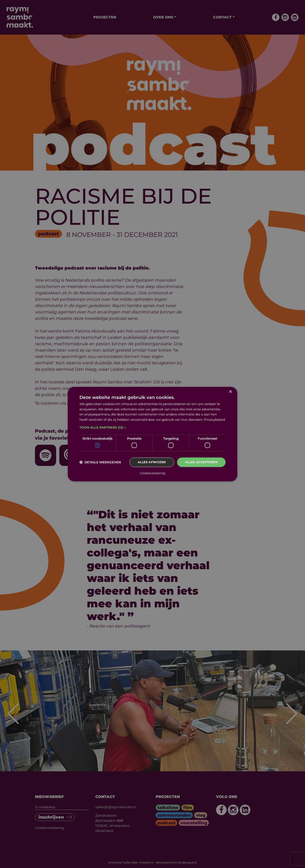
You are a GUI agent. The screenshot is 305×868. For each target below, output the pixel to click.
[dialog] (152, 434)
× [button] (230, 392)
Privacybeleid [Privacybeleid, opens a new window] (214, 420)
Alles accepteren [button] (201, 462)
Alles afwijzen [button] (152, 462)
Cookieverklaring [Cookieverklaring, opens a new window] (153, 473)
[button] (152, 428)
